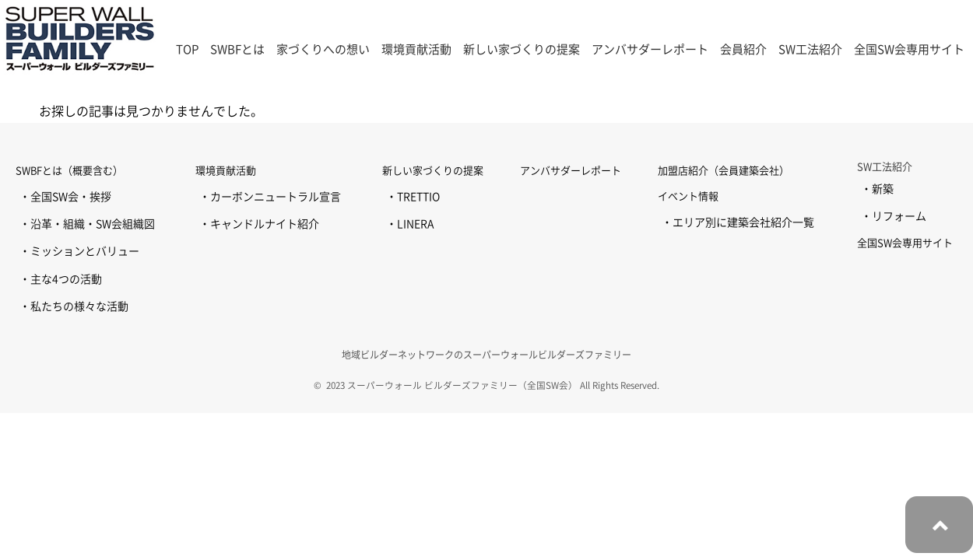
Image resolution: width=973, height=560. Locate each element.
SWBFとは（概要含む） (69, 171)
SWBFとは (237, 49)
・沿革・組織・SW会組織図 (87, 224)
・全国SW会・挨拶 (65, 197)
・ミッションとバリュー (79, 251)
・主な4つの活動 (61, 279)
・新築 (877, 189)
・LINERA (410, 224)
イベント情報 (688, 196)
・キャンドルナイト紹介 (259, 224)
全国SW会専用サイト (909, 49)
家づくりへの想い (323, 49)
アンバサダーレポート (650, 49)
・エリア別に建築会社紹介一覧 (738, 222)
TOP (187, 49)
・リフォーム (894, 216)
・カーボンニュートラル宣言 (270, 197)
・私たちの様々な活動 (74, 306)
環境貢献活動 (226, 171)
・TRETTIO (413, 197)
